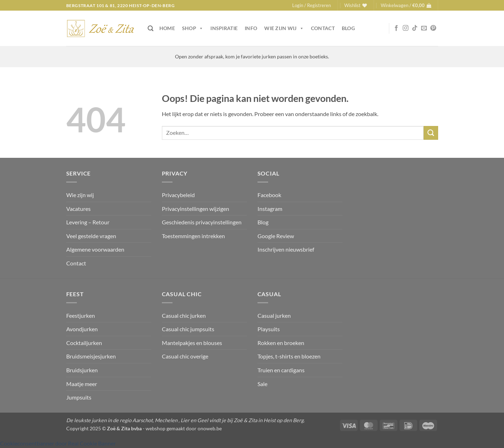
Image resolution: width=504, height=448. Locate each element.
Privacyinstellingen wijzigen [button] (196, 209)
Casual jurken (274, 315)
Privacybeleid (178, 195)
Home (167, 28)
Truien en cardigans (281, 370)
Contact (323, 28)
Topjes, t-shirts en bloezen (289, 356)
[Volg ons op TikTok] (415, 28)
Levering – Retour (88, 222)
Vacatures (78, 209)
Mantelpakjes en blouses (192, 343)
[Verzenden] (431, 133)
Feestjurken (81, 315)
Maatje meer (82, 384)
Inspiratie (224, 28)
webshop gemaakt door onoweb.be (184, 428)
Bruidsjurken (82, 370)
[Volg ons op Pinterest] (433, 28)
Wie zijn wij (284, 28)
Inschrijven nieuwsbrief (286, 249)
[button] (312, 5)
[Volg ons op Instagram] (406, 28)
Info (251, 28)
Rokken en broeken (281, 343)
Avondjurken (82, 329)
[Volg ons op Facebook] (396, 28)
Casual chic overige (185, 356)
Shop (193, 28)
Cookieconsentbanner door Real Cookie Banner (58, 443)
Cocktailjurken (84, 343)
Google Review (276, 236)
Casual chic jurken (184, 315)
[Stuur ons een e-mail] (424, 28)
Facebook (269, 195)
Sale (262, 384)
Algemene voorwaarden (95, 249)
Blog (348, 28)
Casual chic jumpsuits (188, 329)
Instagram (270, 209)
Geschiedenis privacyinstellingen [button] (202, 222)
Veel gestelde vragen (91, 236)
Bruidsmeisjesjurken (91, 356)
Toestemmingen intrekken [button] (193, 236)
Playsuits (269, 329)
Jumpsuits (79, 397)
